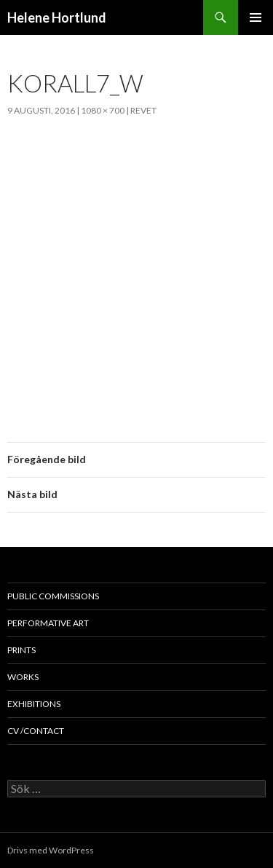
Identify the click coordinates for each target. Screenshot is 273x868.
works (23, 677)
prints (21, 650)
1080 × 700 (103, 110)
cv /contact (36, 731)
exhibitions (34, 704)
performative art (48, 623)
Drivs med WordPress (51, 850)
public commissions (53, 596)
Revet (143, 110)
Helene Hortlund (57, 17)
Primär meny (256, 17)
